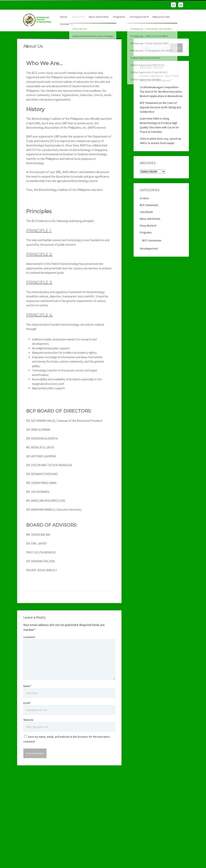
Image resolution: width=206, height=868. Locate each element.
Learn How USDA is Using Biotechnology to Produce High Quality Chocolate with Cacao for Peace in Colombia (159, 125)
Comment (29, 637)
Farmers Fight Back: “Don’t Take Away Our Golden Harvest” (159, 78)
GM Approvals (138, 17)
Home (63, 17)
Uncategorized (149, 248)
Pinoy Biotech (148, 226)
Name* (27, 686)
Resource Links (161, 17)
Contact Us (66, 24)
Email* (27, 703)
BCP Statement (149, 205)
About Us (77, 17)
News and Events (99, 17)
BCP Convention (152, 240)
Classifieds (146, 212)
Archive (144, 198)
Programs (119, 17)
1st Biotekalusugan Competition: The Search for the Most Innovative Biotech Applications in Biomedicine (161, 92)
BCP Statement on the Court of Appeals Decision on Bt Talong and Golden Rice (160, 107)
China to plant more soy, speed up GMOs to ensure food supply (160, 141)
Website (28, 720)
